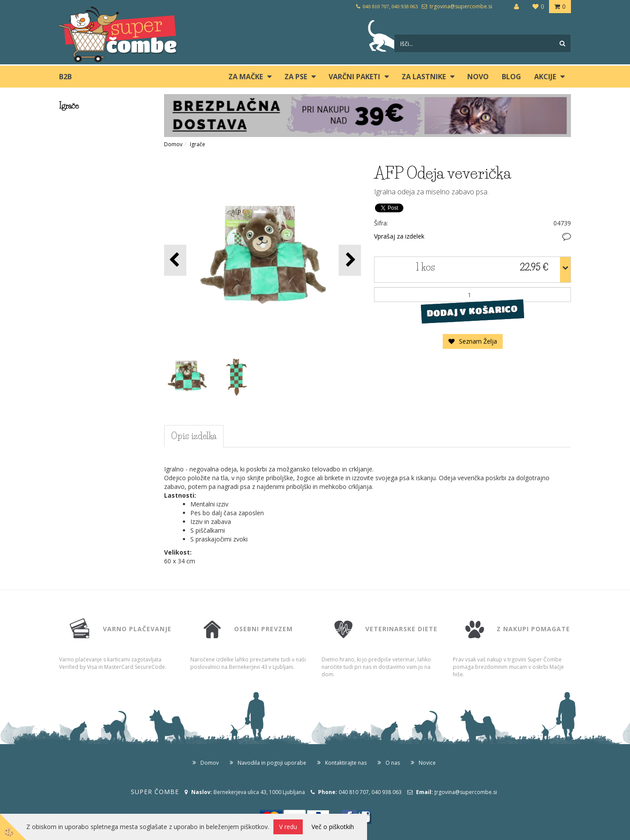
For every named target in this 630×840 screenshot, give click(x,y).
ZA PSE (296, 77)
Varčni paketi (354, 77)
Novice (427, 763)
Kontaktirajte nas (346, 763)
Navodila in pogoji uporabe (272, 763)
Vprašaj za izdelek (399, 236)
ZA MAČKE (246, 77)
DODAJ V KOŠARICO (472, 311)
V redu (288, 827)
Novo (478, 77)
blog (511, 77)
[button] (350, 260)
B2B (65, 77)
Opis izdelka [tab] (194, 436)
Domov (173, 144)
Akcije (545, 77)
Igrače (198, 144)
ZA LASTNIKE (424, 77)
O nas (393, 763)
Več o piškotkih (333, 827)
